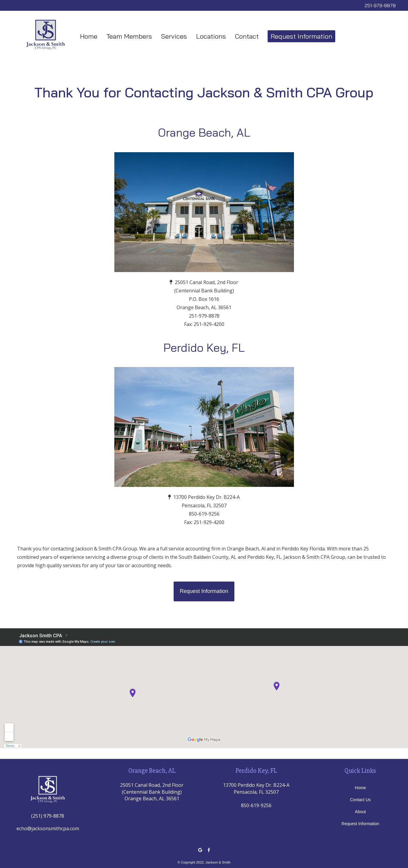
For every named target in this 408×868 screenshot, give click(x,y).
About (361, 812)
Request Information (301, 36)
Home (89, 36)
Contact (247, 36)
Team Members (129, 36)
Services (174, 36)
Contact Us (360, 800)
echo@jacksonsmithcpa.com (48, 828)
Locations (211, 36)
